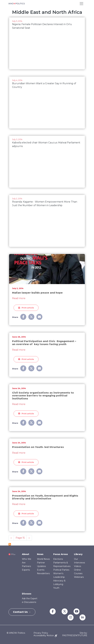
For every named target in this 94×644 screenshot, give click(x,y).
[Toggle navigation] (81, 4)
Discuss (27, 594)
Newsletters (43, 573)
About (26, 554)
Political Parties (61, 570)
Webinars (79, 577)
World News (43, 559)
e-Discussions (29, 602)
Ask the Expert (30, 599)
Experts (26, 570)
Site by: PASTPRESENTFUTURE (75, 634)
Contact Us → (22, 612)
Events (41, 570)
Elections (58, 559)
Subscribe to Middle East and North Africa (10, 544)
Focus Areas (61, 554)
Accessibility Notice (45, 635)
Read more (19, 298)
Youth (56, 588)
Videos (78, 566)
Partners (26, 566)
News (40, 554)
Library (78, 554)
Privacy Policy (41, 633)
